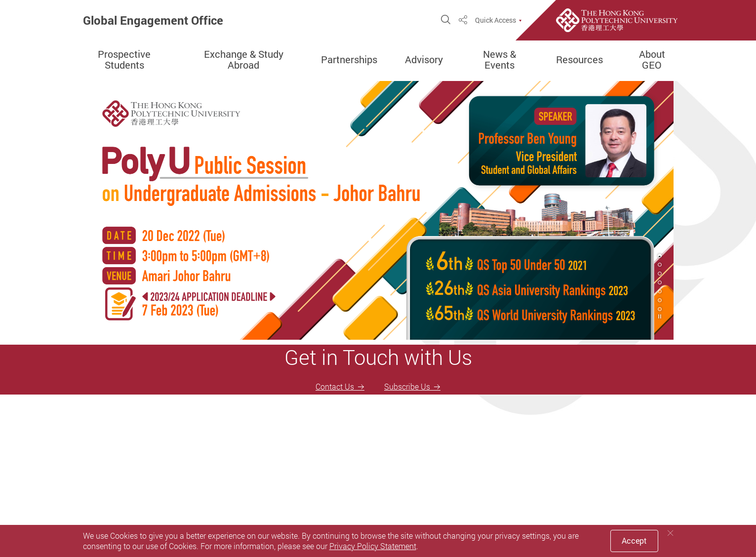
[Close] (671, 533)
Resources (579, 60)
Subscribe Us (407, 387)
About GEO (652, 60)
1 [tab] (660, 256)
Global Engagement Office (153, 20)
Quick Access (496, 20)
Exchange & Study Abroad (244, 60)
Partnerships (349, 60)
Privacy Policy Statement (373, 546)
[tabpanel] (378, 210)
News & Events (499, 60)
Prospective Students (124, 60)
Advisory (424, 60)
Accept (634, 541)
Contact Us (335, 387)
